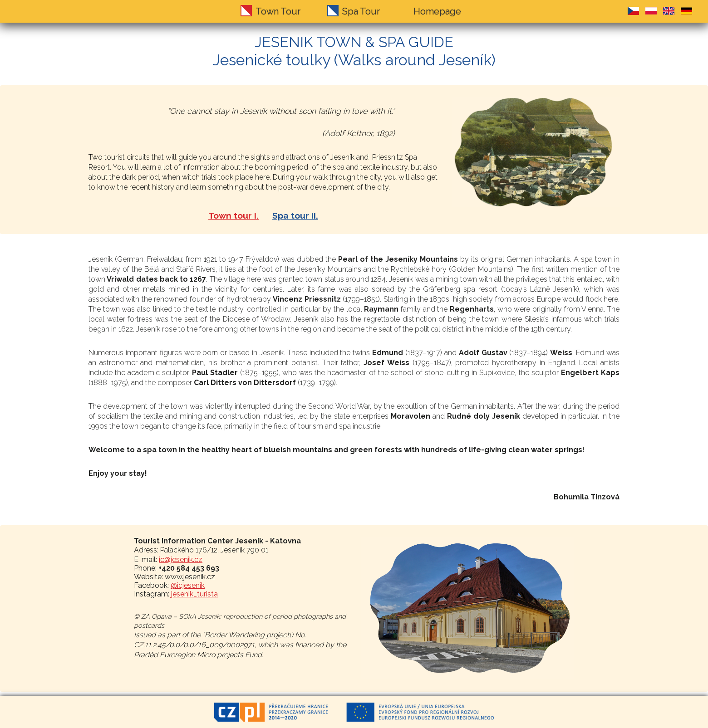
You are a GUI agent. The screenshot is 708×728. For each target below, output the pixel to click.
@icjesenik (188, 585)
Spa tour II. (295, 215)
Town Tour (278, 11)
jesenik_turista (194, 594)
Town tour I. (234, 215)
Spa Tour (361, 11)
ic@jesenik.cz (181, 559)
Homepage (437, 11)
